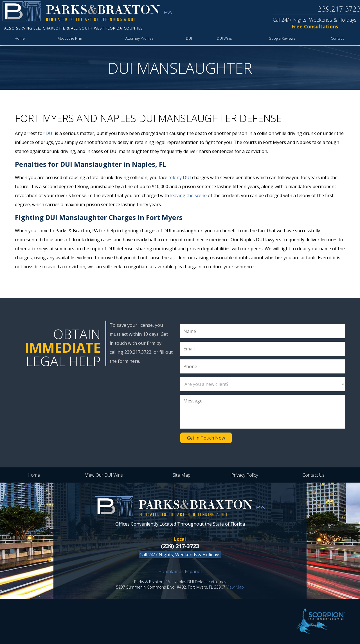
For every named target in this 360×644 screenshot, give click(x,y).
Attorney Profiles (140, 39)
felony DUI (180, 177)
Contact (337, 39)
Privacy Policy (245, 475)
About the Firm (70, 39)
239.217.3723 (339, 9)
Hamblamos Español (180, 571)
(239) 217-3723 (180, 546)
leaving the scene (188, 195)
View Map (235, 587)
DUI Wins (224, 39)
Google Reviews (282, 39)
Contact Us (313, 475)
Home (20, 39)
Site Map (182, 475)
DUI (189, 39)
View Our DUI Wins (104, 475)
